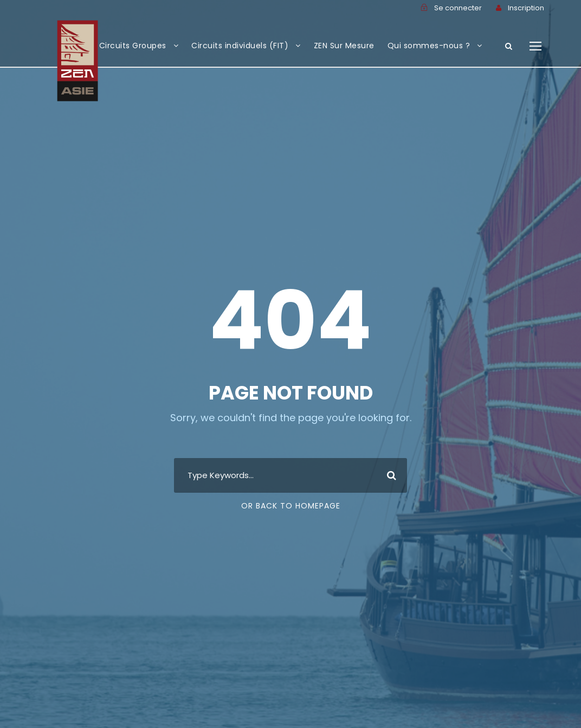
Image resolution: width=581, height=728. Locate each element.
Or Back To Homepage (291, 506)
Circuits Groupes (133, 46)
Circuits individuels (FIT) (240, 46)
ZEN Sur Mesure (344, 46)
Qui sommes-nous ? (429, 46)
